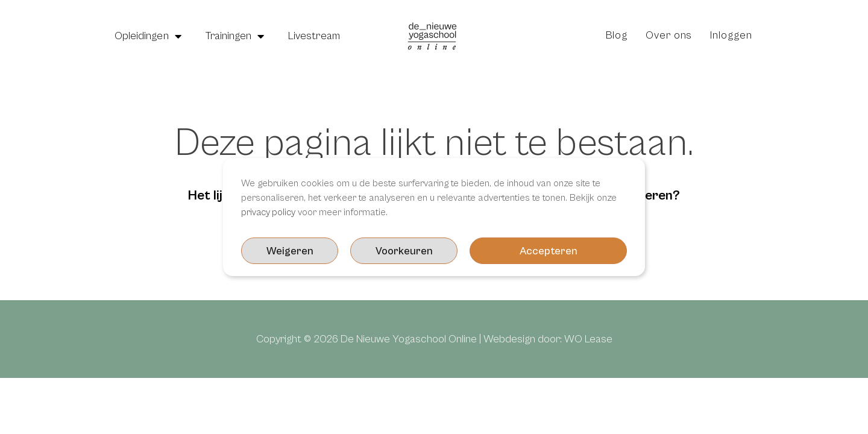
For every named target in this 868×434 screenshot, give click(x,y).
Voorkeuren (464, 251)
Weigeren (579, 251)
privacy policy (269, 212)
